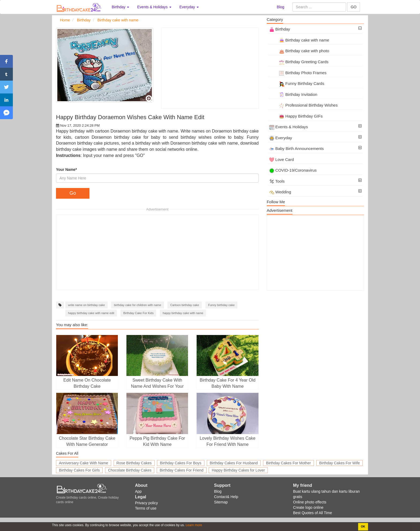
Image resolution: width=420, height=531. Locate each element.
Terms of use (146, 508)
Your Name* (66, 170)
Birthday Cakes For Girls (79, 470)
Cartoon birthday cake (185, 305)
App (138, 491)
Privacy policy (147, 503)
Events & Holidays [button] (154, 7)
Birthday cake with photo (299, 51)
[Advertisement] (210, 68)
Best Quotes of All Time (313, 513)
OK (363, 526)
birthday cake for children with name (137, 305)
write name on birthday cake (87, 305)
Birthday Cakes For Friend (181, 470)
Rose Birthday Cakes (134, 463)
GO (354, 7)
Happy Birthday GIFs (296, 116)
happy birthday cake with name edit (91, 313)
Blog (280, 7)
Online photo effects (310, 502)
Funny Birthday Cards (297, 83)
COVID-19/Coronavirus (293, 170)
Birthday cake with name (299, 40)
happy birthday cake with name (183, 313)
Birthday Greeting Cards (299, 62)
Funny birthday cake (221, 305)
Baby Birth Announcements (297, 148)
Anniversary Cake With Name (84, 463)
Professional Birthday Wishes (303, 105)
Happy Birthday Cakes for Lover (238, 470)
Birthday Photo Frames (298, 73)
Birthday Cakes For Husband (234, 463)
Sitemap (221, 502)
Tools (277, 181)
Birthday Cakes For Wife (340, 463)
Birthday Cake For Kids (138, 313)
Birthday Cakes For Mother (288, 463)
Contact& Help (226, 497)
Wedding (280, 192)
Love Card (282, 159)
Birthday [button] (120, 7)
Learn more (194, 525)
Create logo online (308, 507)
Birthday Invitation (293, 94)
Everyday (281, 138)
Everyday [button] (189, 7)
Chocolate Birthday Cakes (130, 470)
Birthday (280, 29)
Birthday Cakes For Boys (181, 463)
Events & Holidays (289, 127)
